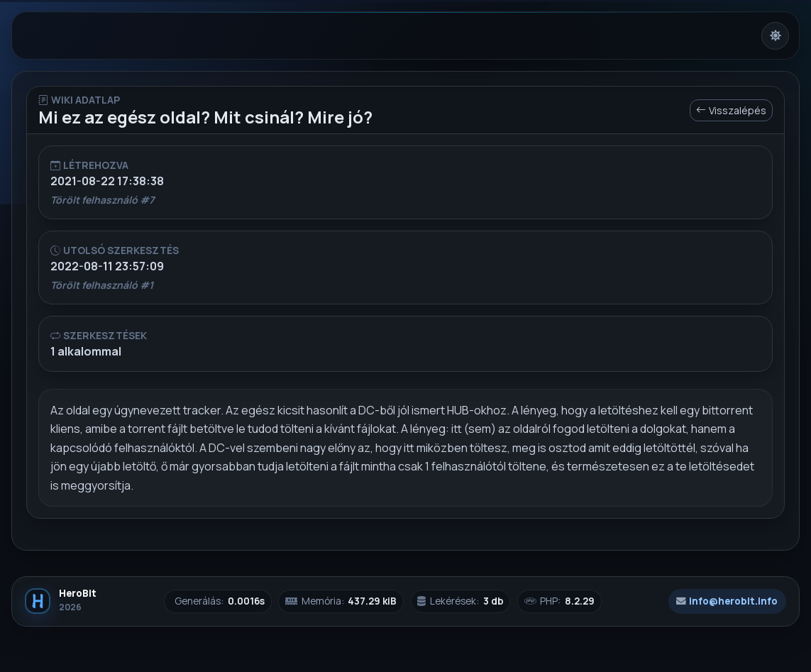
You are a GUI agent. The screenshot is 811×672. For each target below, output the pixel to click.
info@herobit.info (727, 601)
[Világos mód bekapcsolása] (775, 36)
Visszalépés (731, 110)
